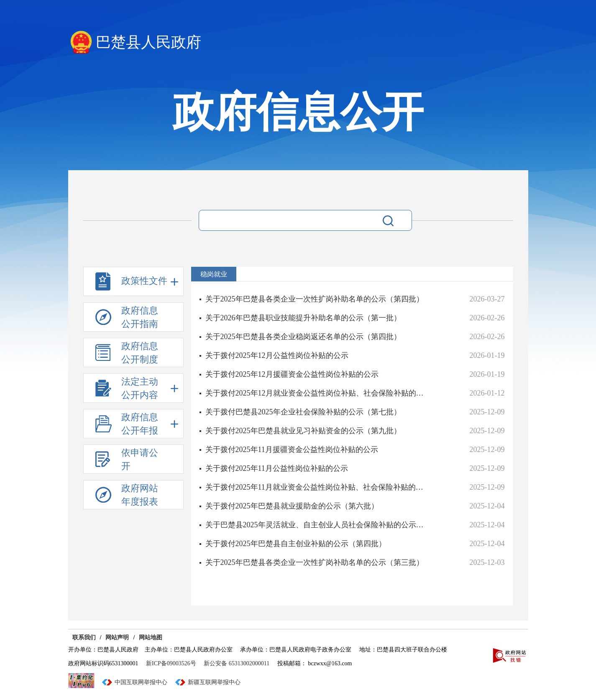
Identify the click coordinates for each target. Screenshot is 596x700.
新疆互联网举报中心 (214, 682)
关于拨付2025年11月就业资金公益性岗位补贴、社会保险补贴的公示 (318, 487)
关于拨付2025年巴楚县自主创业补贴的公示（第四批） (296, 544)
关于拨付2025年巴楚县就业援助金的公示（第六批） (292, 506)
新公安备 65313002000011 (237, 663)
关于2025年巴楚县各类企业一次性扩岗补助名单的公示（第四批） (315, 299)
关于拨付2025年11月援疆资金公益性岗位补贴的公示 (292, 450)
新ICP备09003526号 (171, 663)
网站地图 (151, 637)
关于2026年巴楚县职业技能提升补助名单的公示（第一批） (303, 318)
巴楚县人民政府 (148, 42)
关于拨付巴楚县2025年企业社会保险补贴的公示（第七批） (303, 412)
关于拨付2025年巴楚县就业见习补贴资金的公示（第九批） (303, 431)
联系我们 (84, 637)
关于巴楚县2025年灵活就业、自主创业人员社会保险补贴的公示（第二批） (318, 525)
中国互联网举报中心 (141, 682)
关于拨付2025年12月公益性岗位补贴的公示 (277, 355)
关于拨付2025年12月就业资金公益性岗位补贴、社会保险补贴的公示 (318, 393)
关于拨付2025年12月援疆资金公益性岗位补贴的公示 (292, 374)
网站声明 (117, 637)
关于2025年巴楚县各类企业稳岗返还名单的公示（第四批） (303, 337)
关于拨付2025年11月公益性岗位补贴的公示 (277, 468)
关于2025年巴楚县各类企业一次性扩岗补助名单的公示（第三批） (315, 562)
